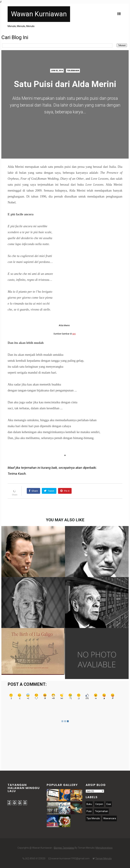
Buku (89, 804)
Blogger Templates (64, 848)
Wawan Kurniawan (39, 14)
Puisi (89, 811)
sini (74, 334)
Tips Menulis (93, 818)
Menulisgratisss (104, 848)
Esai (109, 804)
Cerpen (99, 804)
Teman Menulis (104, 858)
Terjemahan (73, 71)
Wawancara (110, 818)
